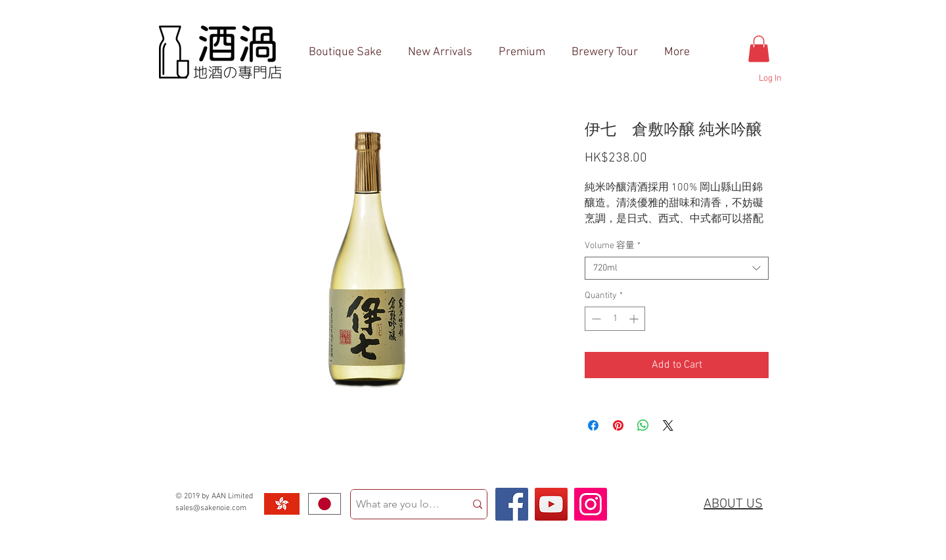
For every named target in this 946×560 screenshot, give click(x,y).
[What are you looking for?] (398, 504)
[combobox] (677, 268)
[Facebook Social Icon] (512, 504)
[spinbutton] (615, 319)
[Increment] (635, 319)
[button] (759, 49)
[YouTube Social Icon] (551, 504)
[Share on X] (668, 425)
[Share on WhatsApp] (643, 425)
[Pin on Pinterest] (618, 425)
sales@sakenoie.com (211, 508)
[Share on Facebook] (593, 425)
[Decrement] (595, 319)
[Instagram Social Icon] (591, 504)
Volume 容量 (613, 246)
